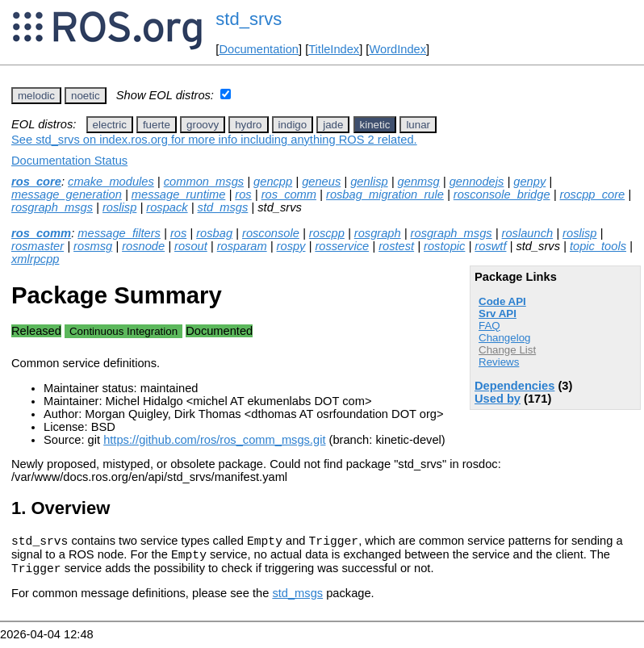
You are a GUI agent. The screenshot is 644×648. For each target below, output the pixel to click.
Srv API (498, 314)
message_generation (67, 194)
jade (333, 125)
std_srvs (249, 19)
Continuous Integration (123, 331)
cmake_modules (111, 182)
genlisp (369, 182)
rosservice (342, 246)
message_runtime (179, 194)
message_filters (119, 233)
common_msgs (204, 182)
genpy (529, 182)
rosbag (214, 233)
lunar (418, 125)
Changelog (504, 338)
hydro (248, 125)
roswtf (490, 246)
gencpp (273, 182)
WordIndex (397, 49)
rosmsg (93, 246)
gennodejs (477, 182)
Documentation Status (69, 161)
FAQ (489, 326)
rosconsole (271, 233)
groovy (203, 125)
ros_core (36, 182)
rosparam (242, 246)
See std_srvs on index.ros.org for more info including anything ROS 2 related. (214, 140)
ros (243, 194)
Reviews (499, 362)
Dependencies (514, 386)
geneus (321, 182)
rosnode (143, 246)
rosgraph (378, 233)
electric (110, 125)
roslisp (119, 207)
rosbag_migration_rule (385, 194)
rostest (396, 246)
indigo (293, 125)
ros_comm (289, 194)
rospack (167, 207)
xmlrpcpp (35, 259)
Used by (498, 399)
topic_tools (598, 246)
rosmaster (38, 246)
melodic (36, 96)
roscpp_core (593, 194)
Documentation (259, 49)
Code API (502, 301)
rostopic (444, 246)
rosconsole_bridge (502, 194)
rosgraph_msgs (52, 207)
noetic (86, 96)
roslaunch (528, 233)
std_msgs (223, 207)
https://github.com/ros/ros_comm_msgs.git (214, 440)
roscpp (327, 233)
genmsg (419, 182)
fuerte (157, 125)
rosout (191, 246)
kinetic (375, 125)
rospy (291, 246)
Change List (507, 350)
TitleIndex (334, 49)
